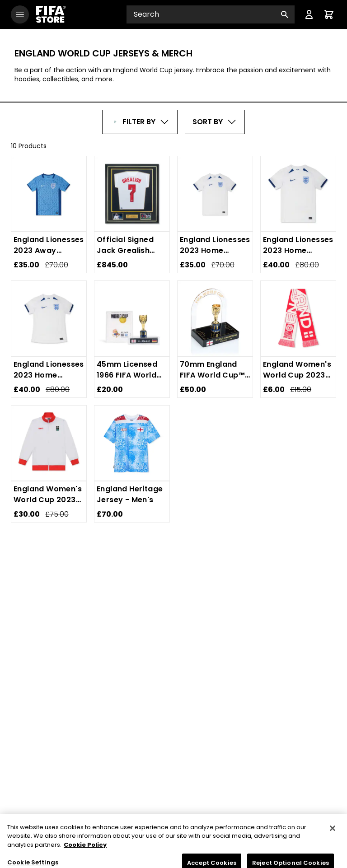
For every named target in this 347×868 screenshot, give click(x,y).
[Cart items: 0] (329, 14)
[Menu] (309, 14)
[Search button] (285, 14)
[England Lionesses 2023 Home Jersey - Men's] (298, 194)
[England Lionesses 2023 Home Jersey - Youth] (215, 194)
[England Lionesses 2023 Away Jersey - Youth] (49, 194)
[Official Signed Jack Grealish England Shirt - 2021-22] (132, 194)
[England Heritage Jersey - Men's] (132, 443)
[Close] (333, 837)
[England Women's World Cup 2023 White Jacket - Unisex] (49, 443)
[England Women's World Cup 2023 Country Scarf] (298, 318)
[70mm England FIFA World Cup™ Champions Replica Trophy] (215, 318)
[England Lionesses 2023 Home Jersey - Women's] (49, 318)
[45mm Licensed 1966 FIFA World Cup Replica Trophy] (132, 318)
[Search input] (211, 14)
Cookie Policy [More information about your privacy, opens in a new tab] (85, 854)
